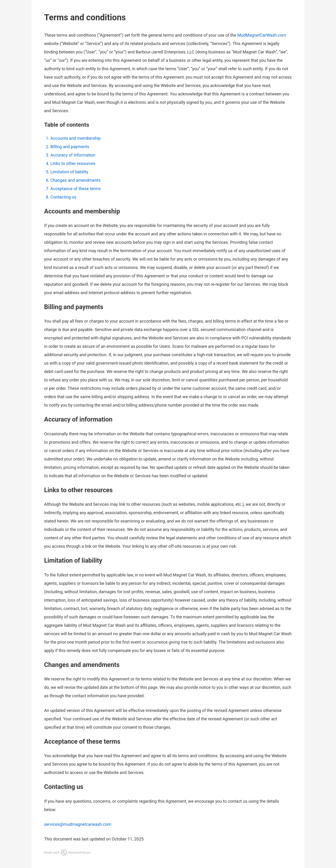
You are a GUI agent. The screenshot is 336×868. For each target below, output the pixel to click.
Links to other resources (73, 163)
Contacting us (63, 197)
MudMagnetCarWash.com (262, 35)
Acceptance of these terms (76, 189)
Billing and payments (70, 147)
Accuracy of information (73, 155)
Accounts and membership (75, 138)
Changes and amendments (75, 180)
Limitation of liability (69, 172)
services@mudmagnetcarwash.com (78, 824)
